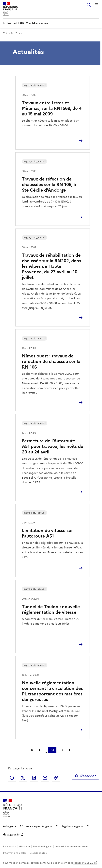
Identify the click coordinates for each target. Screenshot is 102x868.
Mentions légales (43, 847)
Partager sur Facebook (12, 778)
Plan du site (10, 847)
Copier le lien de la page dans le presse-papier (56, 778)
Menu (96, 5)
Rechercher (89, 5)
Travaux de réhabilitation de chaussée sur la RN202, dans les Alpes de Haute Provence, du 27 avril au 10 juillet (51, 266)
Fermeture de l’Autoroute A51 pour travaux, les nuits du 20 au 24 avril (53, 446)
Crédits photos (38, 853)
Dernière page (70, 750)
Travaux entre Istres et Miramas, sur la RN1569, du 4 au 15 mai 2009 (52, 108)
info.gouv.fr (11, 826)
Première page (32, 750)
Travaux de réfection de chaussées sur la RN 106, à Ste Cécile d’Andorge (49, 185)
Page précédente (39, 750)
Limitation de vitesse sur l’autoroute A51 (47, 533)
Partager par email (45, 778)
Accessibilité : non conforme (71, 847)
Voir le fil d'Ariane (13, 33)
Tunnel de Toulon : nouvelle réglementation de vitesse (51, 609)
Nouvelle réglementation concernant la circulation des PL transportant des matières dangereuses (52, 691)
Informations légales (15, 853)
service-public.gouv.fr (40, 826)
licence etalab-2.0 (83, 863)
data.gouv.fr (11, 835)
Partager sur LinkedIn (34, 778)
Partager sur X (23, 778)
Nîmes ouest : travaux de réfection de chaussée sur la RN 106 (51, 362)
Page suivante (63, 750)
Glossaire (25, 847)
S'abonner (85, 776)
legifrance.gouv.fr (74, 826)
